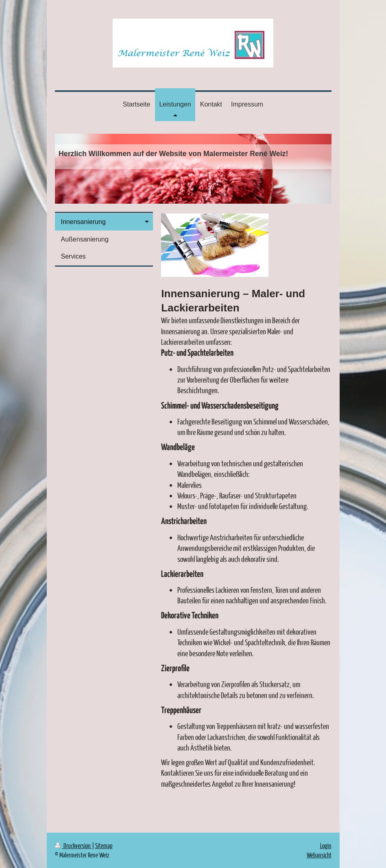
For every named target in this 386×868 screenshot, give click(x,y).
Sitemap (104, 845)
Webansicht (319, 855)
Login (326, 845)
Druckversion (73, 845)
